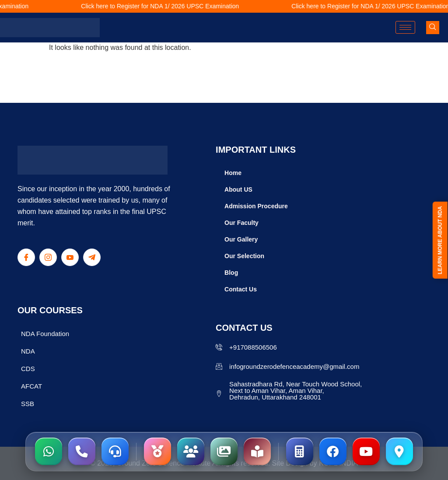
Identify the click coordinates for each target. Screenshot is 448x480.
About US (238, 189)
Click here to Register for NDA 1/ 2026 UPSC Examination (166, 6)
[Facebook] (26, 257)
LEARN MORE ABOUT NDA (440, 241)
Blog (231, 273)
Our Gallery (241, 239)
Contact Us (241, 289)
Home (233, 173)
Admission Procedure (256, 206)
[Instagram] (48, 257)
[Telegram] (92, 257)
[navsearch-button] (433, 28)
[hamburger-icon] (405, 27)
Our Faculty (241, 223)
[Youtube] (70, 257)
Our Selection (244, 256)
